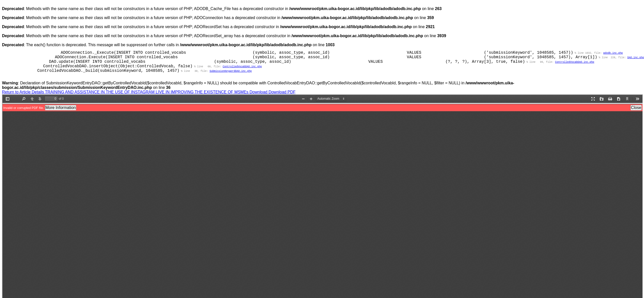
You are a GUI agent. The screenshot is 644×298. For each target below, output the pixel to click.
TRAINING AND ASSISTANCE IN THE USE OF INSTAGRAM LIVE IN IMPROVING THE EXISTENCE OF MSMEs (147, 93)
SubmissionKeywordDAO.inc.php (231, 72)
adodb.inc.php (613, 53)
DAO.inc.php (636, 58)
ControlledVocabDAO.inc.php (575, 63)
